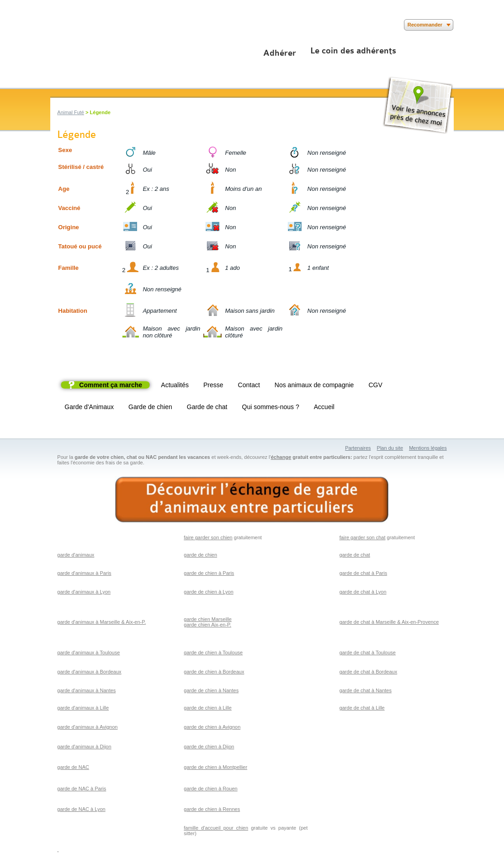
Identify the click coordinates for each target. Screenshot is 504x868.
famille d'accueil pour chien (216, 828)
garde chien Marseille (208, 619)
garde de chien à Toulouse (213, 652)
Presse (213, 385)
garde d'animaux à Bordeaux (89, 672)
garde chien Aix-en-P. (207, 625)
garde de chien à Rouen (210, 789)
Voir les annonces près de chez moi (418, 105)
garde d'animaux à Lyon (84, 592)
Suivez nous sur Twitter (70, 25)
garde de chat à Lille (362, 708)
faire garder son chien (208, 537)
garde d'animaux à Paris (84, 573)
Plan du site (390, 448)
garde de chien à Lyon (208, 592)
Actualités (175, 385)
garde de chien (200, 555)
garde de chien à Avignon (212, 727)
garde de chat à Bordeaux (369, 672)
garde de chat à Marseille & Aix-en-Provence (389, 622)
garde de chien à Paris (209, 573)
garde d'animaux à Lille (83, 708)
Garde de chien (150, 407)
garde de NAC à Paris (82, 789)
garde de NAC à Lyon (81, 809)
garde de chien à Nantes (211, 690)
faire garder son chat (363, 537)
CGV (375, 385)
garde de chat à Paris (363, 573)
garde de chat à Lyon (363, 592)
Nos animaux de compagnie (314, 385)
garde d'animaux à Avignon (87, 727)
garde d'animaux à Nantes (86, 690)
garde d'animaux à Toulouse (88, 652)
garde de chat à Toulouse (368, 652)
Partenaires (358, 448)
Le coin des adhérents (353, 51)
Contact (249, 385)
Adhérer (280, 53)
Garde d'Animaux (89, 407)
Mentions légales (428, 448)
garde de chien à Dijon (209, 747)
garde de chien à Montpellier (215, 767)
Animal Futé (71, 112)
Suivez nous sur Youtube (83, 25)
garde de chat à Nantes (366, 690)
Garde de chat (207, 407)
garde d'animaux (76, 555)
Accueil (324, 407)
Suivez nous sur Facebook (56, 25)
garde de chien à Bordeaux (214, 672)
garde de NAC (73, 767)
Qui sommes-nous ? (271, 407)
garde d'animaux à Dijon (84, 747)
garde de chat (355, 555)
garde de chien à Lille (208, 708)
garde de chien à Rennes (212, 809)
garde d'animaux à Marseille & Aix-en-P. (101, 622)
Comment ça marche (111, 385)
